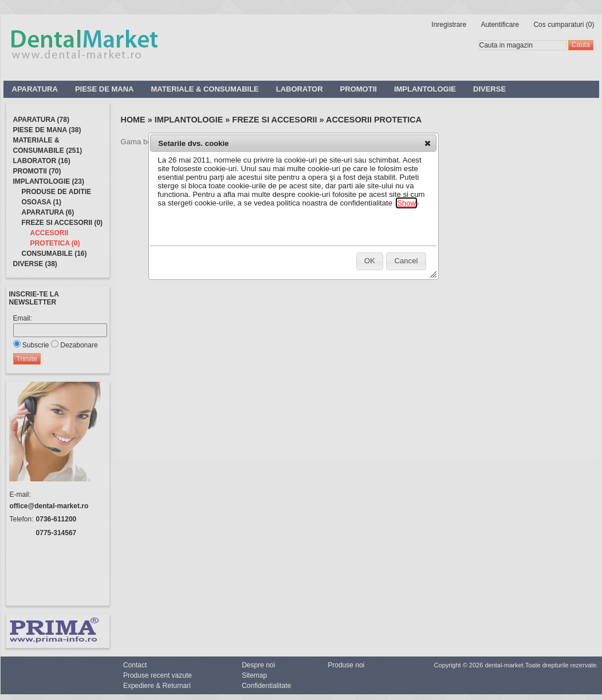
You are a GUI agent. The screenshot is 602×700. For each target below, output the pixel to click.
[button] (428, 143)
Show (406, 203)
